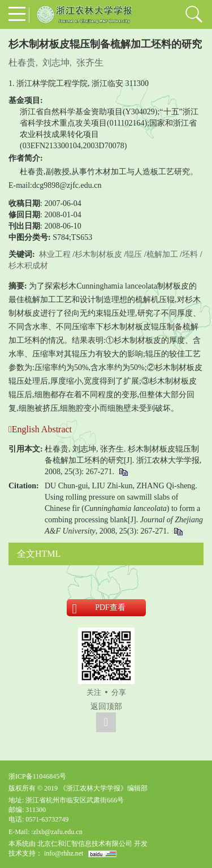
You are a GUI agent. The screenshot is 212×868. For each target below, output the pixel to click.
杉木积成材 (28, 266)
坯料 (190, 254)
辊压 (134, 254)
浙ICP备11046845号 (37, 776)
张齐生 (90, 63)
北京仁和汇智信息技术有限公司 (85, 844)
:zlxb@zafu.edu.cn (57, 832)
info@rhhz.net (64, 853)
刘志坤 (56, 63)
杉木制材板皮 (98, 254)
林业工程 (55, 254)
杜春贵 (22, 63)
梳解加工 (162, 254)
